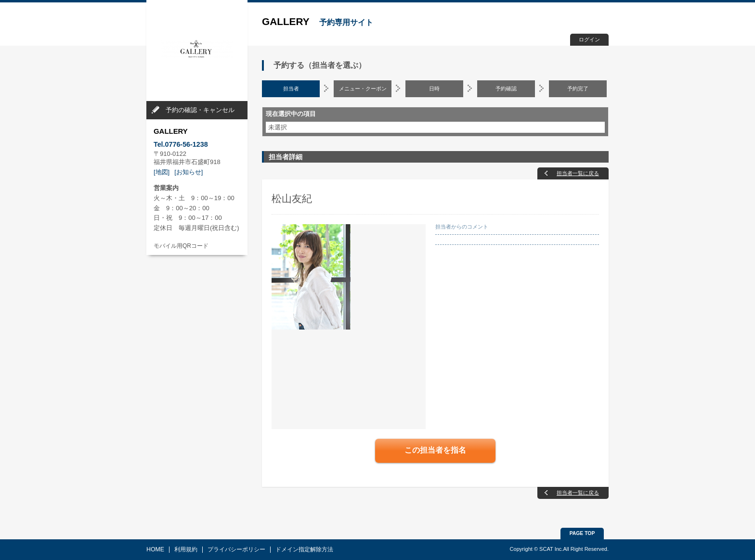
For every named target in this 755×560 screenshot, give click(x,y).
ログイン (589, 39)
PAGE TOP (582, 533)
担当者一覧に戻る (578, 173)
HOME (155, 549)
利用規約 (186, 549)
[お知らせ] (189, 172)
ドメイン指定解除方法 (304, 549)
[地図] (162, 172)
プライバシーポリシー (236, 549)
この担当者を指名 (435, 450)
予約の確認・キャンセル (200, 110)
